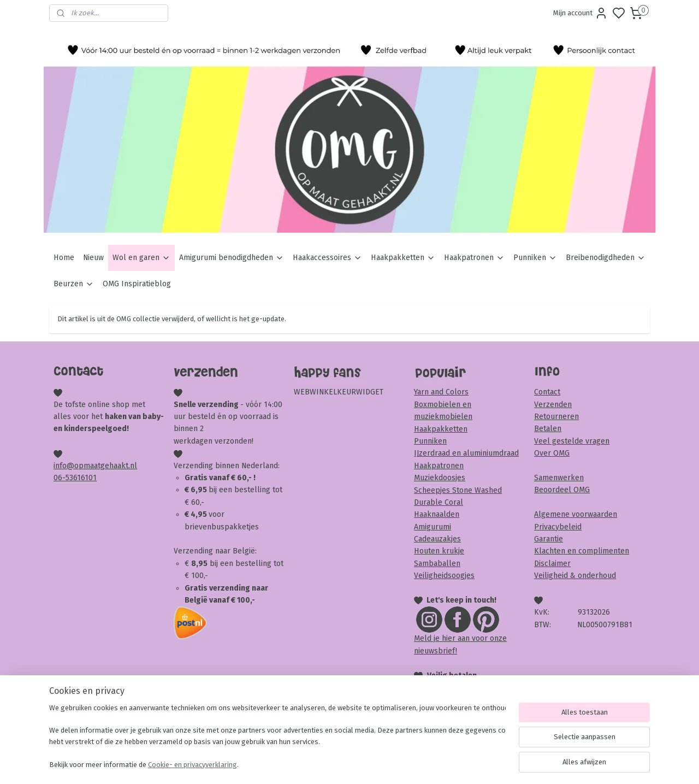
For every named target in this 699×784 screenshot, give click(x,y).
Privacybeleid (558, 527)
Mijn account (580, 13)
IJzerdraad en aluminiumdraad (466, 453)
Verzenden (553, 405)
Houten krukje (439, 551)
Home (64, 258)
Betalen (548, 429)
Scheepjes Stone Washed (458, 490)
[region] (277, 738)
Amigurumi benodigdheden (232, 258)
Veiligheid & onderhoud (575, 576)
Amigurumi (433, 527)
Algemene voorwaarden (576, 514)
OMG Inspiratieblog (137, 284)
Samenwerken (559, 478)
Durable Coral (439, 502)
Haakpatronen (474, 258)
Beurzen (74, 284)
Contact (547, 392)
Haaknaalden (437, 514)
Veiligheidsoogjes (444, 576)
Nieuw (93, 258)
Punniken (535, 258)
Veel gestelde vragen (572, 441)
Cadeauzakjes (437, 539)
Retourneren (556, 417)
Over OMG (552, 453)
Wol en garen (141, 258)
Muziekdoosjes (440, 478)
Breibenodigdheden (606, 258)
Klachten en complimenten (582, 551)
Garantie (549, 539)
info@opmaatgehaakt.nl (95, 466)
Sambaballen (437, 564)
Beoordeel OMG (562, 490)
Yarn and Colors (441, 392)
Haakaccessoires (327, 258)
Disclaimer (552, 564)
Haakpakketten (403, 258)
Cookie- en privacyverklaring (192, 765)
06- (60, 478)
